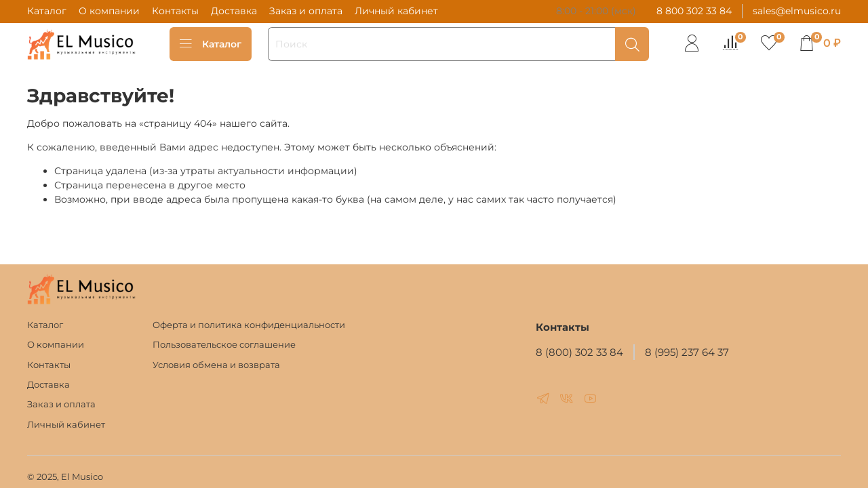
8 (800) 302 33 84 (579, 352)
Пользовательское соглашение (224, 345)
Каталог (47, 11)
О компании (109, 11)
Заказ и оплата (306, 11)
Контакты (175, 11)
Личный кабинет (396, 11)
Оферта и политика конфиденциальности (249, 325)
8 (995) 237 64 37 (687, 352)
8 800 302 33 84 (694, 11)
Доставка (234, 11)
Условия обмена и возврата (216, 365)
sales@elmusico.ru (797, 11)
